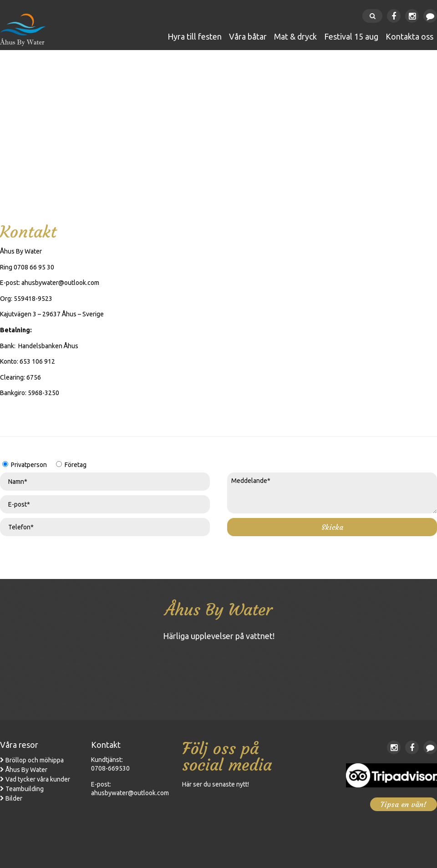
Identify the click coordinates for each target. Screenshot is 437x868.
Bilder (14, 798)
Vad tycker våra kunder (38, 779)
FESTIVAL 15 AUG (351, 36)
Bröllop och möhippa (35, 760)
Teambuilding (25, 789)
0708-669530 (110, 768)
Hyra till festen (195, 36)
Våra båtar (248, 36)
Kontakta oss (409, 36)
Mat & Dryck (295, 36)
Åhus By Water (26, 770)
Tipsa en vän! (404, 804)
